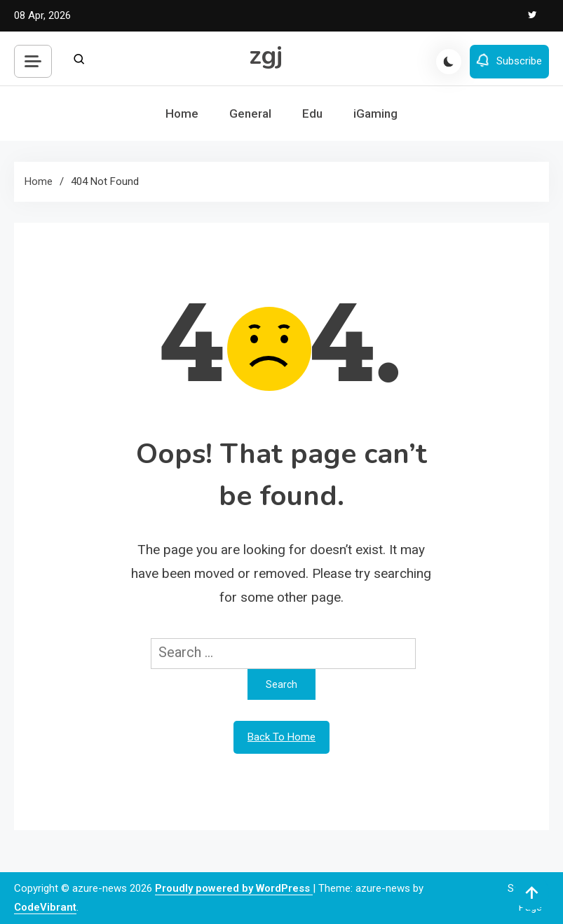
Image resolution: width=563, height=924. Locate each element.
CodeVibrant (45, 907)
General (250, 113)
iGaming (375, 113)
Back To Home (281, 737)
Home (182, 113)
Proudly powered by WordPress (234, 888)
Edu (312, 113)
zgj (266, 56)
